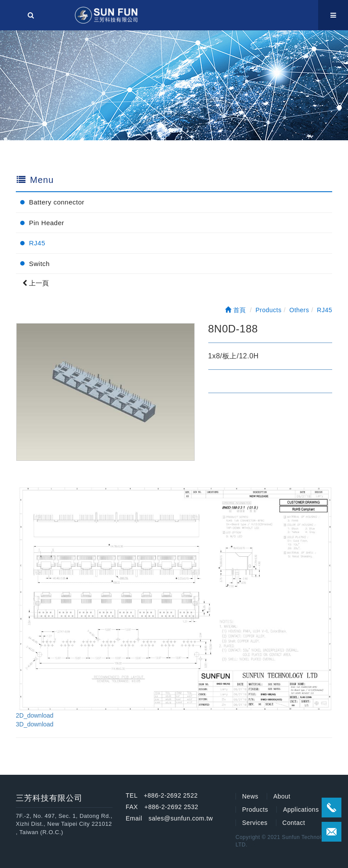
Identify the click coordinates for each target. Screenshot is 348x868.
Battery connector (57, 202)
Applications (301, 810)
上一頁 (36, 283)
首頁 (236, 310)
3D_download (35, 724)
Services (255, 823)
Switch (39, 264)
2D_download (35, 715)
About (282, 796)
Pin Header (47, 223)
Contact (294, 823)
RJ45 (37, 243)
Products (255, 810)
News (250, 796)
